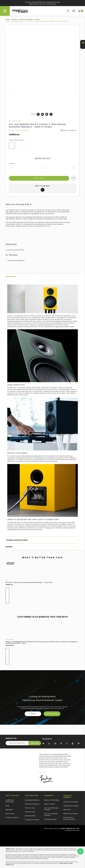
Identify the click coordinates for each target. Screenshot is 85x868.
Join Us (33, 714)
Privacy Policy (30, 812)
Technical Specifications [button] (43, 540)
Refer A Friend (49, 804)
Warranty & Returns (32, 804)
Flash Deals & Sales (71, 814)
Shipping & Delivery (32, 800)
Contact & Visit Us (12, 818)
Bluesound (10, 639)
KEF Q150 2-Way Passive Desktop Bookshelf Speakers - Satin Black (29, 582)
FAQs (8, 806)
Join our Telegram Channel (51, 815)
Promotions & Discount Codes (69, 819)
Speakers (14, 20)
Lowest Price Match (71, 802)
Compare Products (74, 11)
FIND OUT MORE (52, 714)
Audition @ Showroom (10, 801)
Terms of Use (30, 808)
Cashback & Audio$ (71, 806)
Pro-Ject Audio (15, 121)
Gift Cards (67, 810)
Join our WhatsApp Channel (51, 809)
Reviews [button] (43, 547)
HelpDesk (9, 810)
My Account (10, 814)
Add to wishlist (74, 178)
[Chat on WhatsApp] (80, 851)
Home (8, 20)
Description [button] (43, 277)
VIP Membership (50, 819)
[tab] (43, 277)
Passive (37, 20)
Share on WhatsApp (52, 800)
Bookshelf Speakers (26, 20)
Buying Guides (30, 816)
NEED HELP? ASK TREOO (43, 158)
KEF (7, 580)
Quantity (12, 164)
